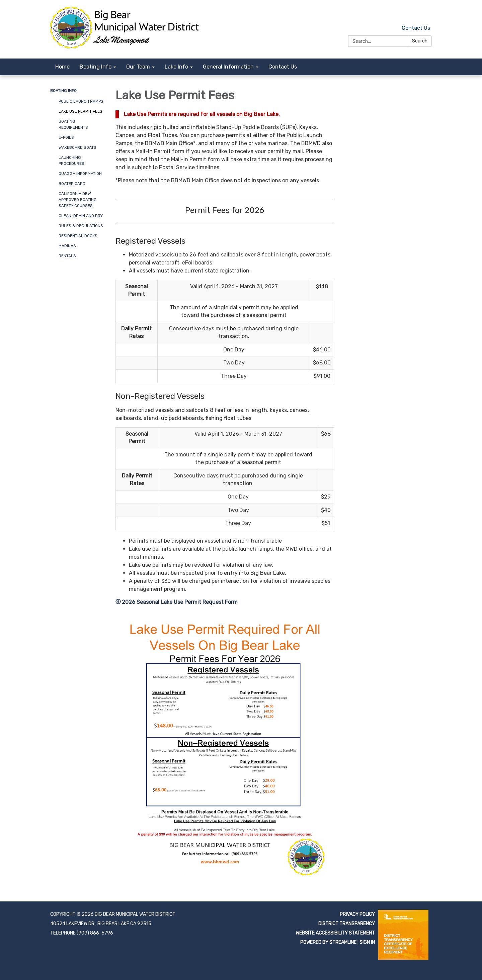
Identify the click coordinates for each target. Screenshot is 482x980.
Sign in (367, 942)
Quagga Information (80, 174)
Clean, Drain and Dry (81, 216)
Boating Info (63, 91)
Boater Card (72, 184)
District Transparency (347, 924)
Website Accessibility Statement (335, 933)
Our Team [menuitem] (138, 67)
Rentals (67, 256)
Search (420, 41)
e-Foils (66, 137)
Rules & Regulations (81, 226)
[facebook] (428, 13)
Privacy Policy (357, 914)
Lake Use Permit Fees (81, 111)
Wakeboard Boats (77, 147)
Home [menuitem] (62, 67)
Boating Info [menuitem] (96, 67)
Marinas (67, 246)
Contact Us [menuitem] (283, 67)
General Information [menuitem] (228, 67)
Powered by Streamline (328, 942)
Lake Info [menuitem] (176, 67)
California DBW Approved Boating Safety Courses (78, 200)
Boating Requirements (73, 124)
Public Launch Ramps (81, 101)
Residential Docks (78, 236)
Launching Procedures (71, 160)
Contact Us (416, 28)
